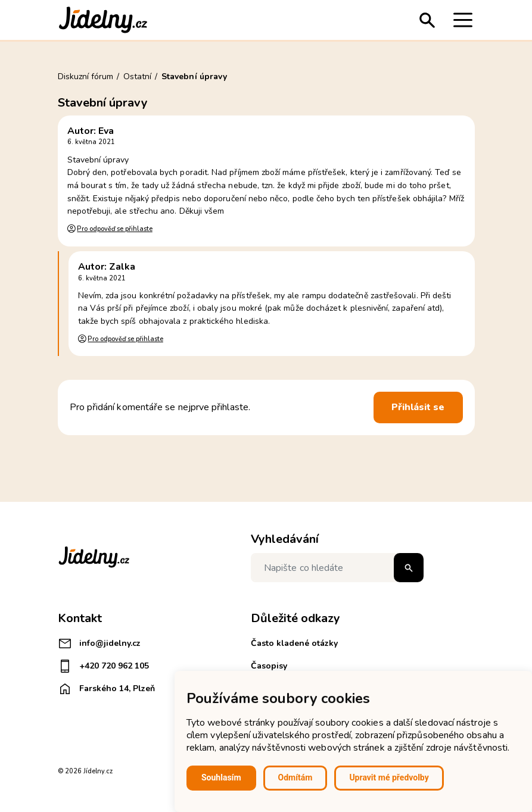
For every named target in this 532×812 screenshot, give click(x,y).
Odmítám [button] (295, 777)
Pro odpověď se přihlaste (114, 229)
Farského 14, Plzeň (106, 689)
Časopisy (269, 666)
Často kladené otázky (294, 643)
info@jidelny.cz (99, 644)
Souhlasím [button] (221, 777)
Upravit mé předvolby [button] (389, 777)
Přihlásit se (418, 407)
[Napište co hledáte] (337, 568)
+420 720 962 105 (103, 666)
